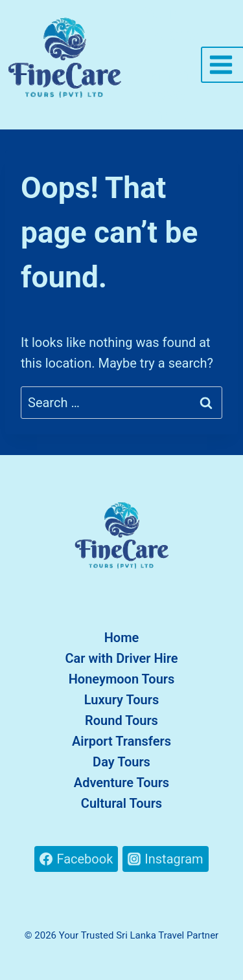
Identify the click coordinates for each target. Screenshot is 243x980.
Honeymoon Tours (122, 679)
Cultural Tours (121, 803)
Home (122, 638)
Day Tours (121, 762)
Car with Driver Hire (121, 658)
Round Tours (121, 720)
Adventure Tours (121, 783)
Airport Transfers (121, 741)
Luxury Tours (122, 700)
